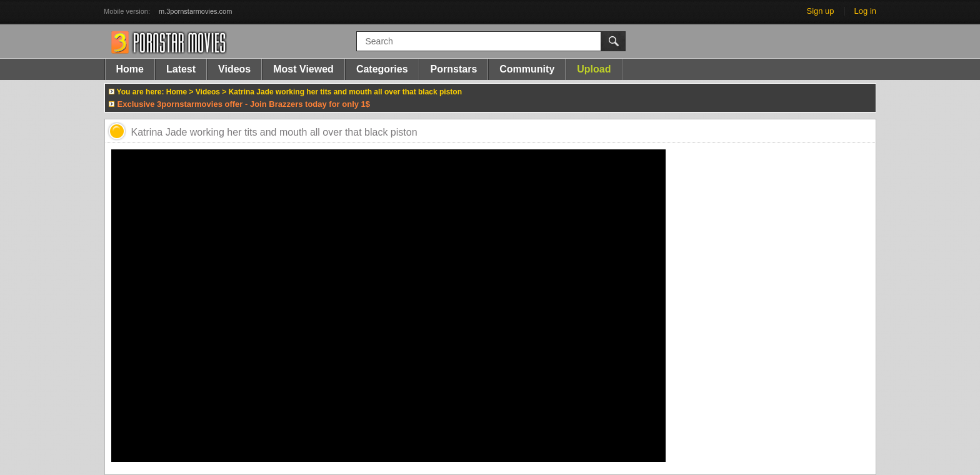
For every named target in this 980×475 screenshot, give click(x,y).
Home (130, 69)
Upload (594, 69)
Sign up (820, 11)
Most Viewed (303, 69)
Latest (181, 69)
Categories (382, 69)
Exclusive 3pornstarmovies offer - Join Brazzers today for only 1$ (244, 104)
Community (527, 69)
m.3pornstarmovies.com (195, 11)
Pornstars (454, 69)
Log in (865, 11)
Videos (234, 69)
